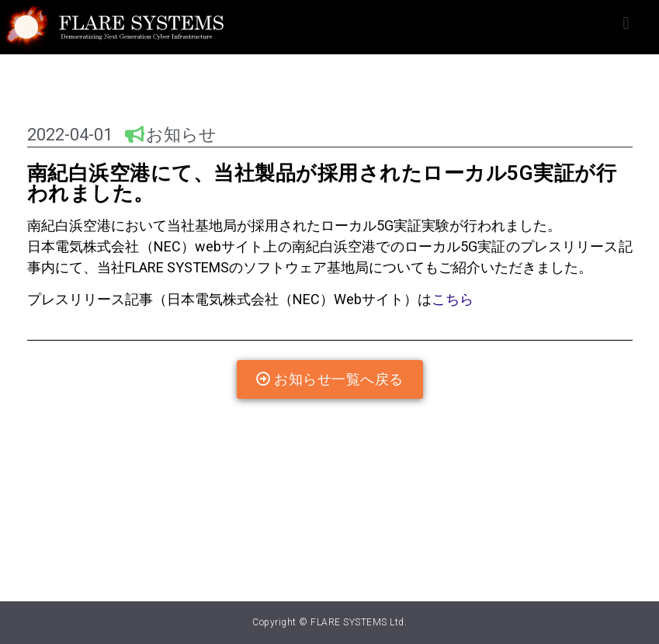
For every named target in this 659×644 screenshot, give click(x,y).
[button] (626, 24)
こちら (453, 299)
